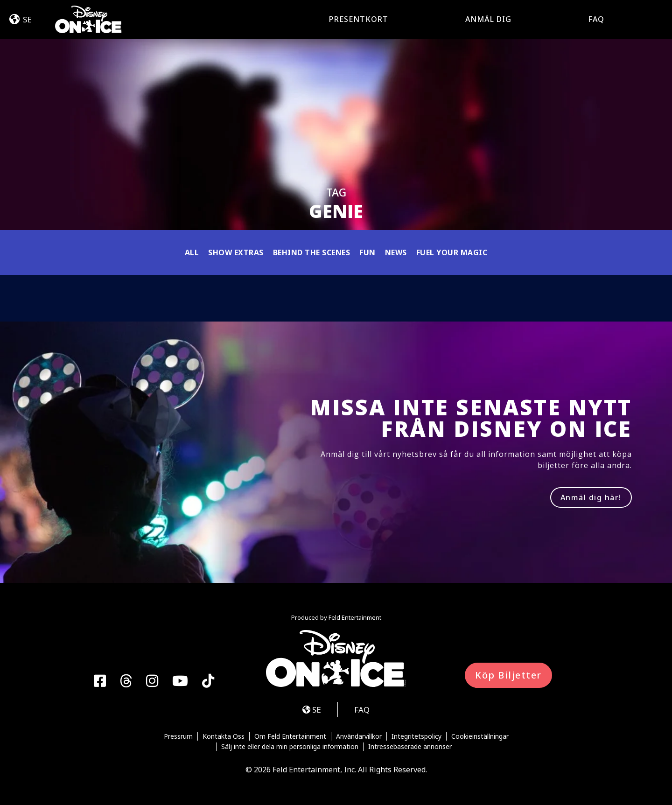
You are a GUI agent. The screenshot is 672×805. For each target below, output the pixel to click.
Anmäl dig (488, 19)
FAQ (596, 19)
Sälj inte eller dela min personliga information (290, 747)
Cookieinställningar (480, 736)
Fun (367, 252)
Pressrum (178, 736)
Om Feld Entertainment (290, 736)
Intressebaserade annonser (410, 747)
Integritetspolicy (416, 736)
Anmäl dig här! (591, 497)
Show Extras (236, 252)
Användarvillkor (359, 736)
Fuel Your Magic (452, 252)
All (192, 252)
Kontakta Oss (224, 736)
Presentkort (359, 19)
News (396, 252)
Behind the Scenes (312, 252)
